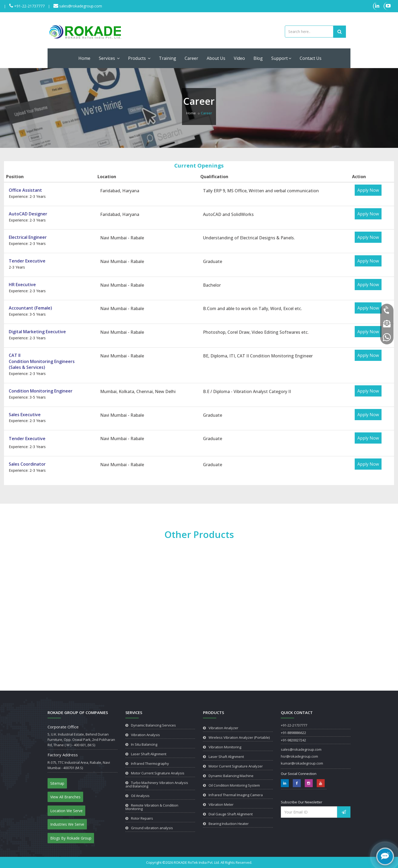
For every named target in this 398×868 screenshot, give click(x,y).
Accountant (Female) (30, 308)
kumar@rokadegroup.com (302, 763)
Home (84, 58)
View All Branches (65, 797)
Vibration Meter (221, 804)
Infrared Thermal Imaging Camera (236, 795)
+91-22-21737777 (29, 6)
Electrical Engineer (28, 237)
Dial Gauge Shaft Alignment (231, 814)
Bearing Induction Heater (229, 824)
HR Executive (22, 285)
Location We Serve (66, 811)
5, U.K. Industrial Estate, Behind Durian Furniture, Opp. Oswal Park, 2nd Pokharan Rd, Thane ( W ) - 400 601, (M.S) (81, 740)
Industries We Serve (67, 824)
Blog (258, 58)
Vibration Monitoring (225, 747)
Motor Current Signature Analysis (158, 773)
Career (191, 58)
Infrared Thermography (150, 763)
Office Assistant (25, 190)
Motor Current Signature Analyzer (236, 766)
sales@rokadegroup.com (80, 6)
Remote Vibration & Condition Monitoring (152, 807)
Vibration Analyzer (223, 728)
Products (139, 58)
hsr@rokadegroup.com (299, 756)
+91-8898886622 (293, 733)
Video (239, 58)
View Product (73, 665)
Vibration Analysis (145, 735)
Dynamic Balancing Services (153, 725)
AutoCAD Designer (28, 214)
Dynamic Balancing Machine (231, 776)
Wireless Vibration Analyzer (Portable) (239, 737)
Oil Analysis (140, 796)
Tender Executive (27, 261)
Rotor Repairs (142, 818)
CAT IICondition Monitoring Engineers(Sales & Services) (42, 361)
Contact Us (311, 58)
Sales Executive (25, 415)
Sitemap (57, 783)
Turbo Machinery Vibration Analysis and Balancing (157, 784)
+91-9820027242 (293, 740)
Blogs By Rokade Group (71, 838)
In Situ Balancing (144, 744)
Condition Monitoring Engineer (41, 391)
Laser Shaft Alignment (149, 754)
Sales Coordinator (27, 464)
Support (281, 58)
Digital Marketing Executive (37, 332)
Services (109, 58)
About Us (216, 58)
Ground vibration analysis (152, 828)
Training (168, 58)
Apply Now (368, 190)
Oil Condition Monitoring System (234, 785)
